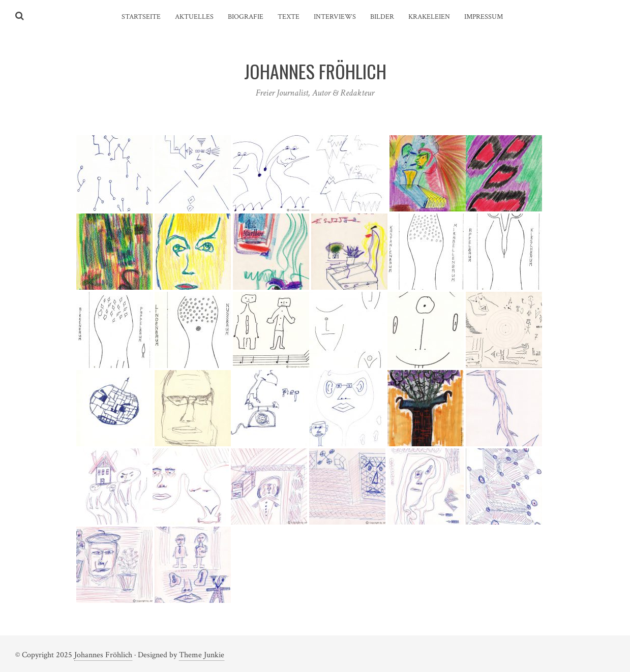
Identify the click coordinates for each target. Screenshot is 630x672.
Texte (289, 17)
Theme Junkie (202, 655)
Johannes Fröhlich (103, 655)
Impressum (484, 17)
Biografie (246, 17)
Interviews (335, 17)
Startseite (141, 17)
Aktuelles (194, 17)
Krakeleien (429, 17)
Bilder (382, 17)
